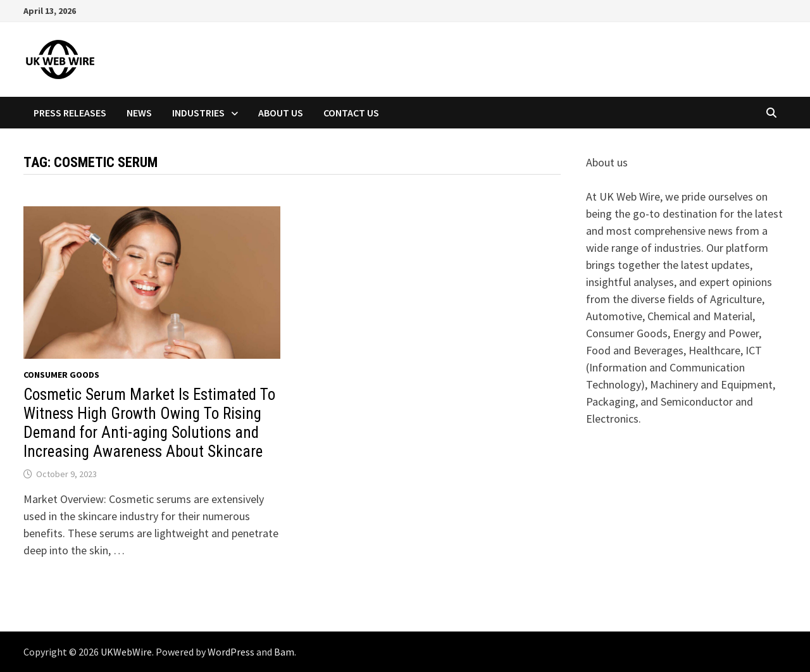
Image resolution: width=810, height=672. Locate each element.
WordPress (231, 652)
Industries (198, 113)
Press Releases (70, 113)
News (139, 113)
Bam (284, 652)
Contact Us (351, 113)
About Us (281, 113)
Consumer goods (61, 375)
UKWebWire (126, 652)
